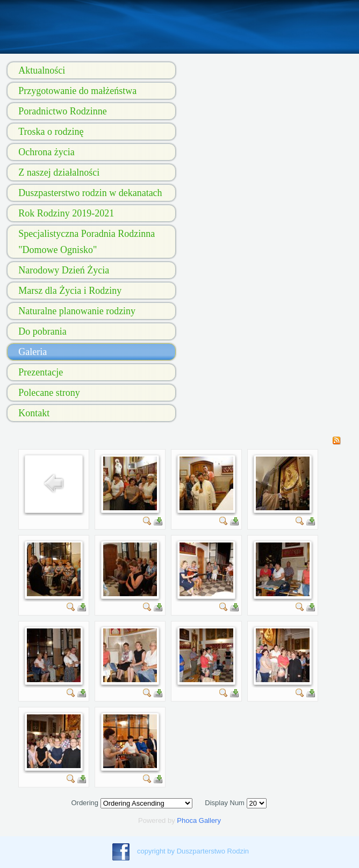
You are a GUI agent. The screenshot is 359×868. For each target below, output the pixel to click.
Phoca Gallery (199, 820)
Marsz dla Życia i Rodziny (70, 291)
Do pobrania (42, 331)
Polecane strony (49, 393)
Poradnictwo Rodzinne (62, 111)
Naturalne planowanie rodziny (77, 311)
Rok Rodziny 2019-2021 (66, 213)
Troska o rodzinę (51, 132)
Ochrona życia (46, 152)
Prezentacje (41, 372)
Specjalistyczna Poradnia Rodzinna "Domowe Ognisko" (87, 242)
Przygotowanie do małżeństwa (77, 91)
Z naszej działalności (59, 172)
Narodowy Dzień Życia (64, 270)
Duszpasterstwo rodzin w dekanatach (90, 193)
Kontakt (34, 413)
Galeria (33, 352)
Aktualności (42, 70)
